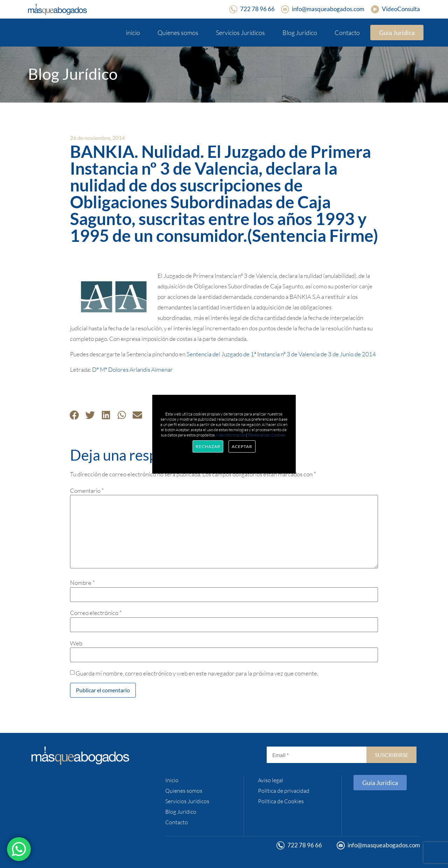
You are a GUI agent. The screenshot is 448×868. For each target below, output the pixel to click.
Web (76, 643)
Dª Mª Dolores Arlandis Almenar (132, 369)
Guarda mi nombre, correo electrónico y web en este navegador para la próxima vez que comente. (197, 673)
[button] (74, 415)
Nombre (82, 583)
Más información (231, 435)
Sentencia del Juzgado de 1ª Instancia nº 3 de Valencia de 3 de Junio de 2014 (281, 354)
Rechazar (208, 446)
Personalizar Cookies (267, 435)
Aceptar (242, 446)
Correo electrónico (96, 613)
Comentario (87, 491)
